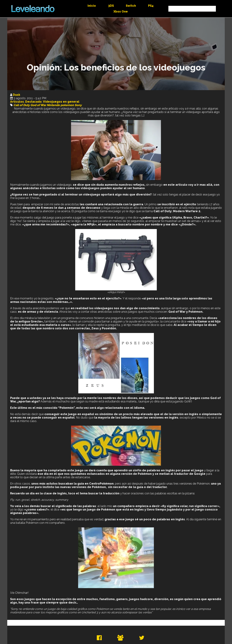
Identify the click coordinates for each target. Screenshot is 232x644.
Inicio (92, 6)
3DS (111, 6)
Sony (78, 105)
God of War (38, 105)
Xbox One (121, 12)
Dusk (16, 95)
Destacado (33, 102)
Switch (131, 6)
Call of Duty (22, 105)
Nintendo (53, 105)
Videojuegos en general (61, 102)
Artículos (17, 102)
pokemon (67, 105)
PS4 (151, 6)
